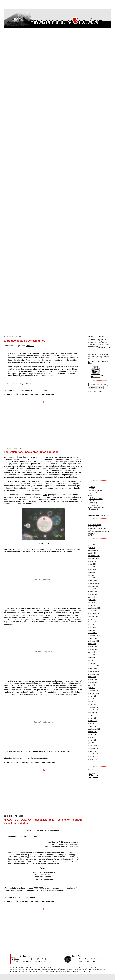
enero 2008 (92, 644)
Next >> (92, 961)
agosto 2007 (93, 633)
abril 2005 (92, 567)
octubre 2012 (93, 726)
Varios (91, 497)
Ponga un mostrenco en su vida (99, 532)
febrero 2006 (93, 592)
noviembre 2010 (94, 710)
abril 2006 (92, 597)
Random (42, 959)
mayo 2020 (92, 756)
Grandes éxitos (94, 509)
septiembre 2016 (94, 748)
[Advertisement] (48, 314)
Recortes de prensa (96, 499)
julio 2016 (92, 743)
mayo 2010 (92, 696)
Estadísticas (93, 770)
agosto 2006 (93, 605)
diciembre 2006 (94, 616)
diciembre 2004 (94, 559)
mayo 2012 (92, 724)
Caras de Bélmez (95, 504)
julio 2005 (92, 575)
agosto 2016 (93, 746)
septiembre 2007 (94, 636)
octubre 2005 (93, 581)
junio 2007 (92, 630)
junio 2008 (92, 658)
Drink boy (92, 533)
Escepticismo (93, 502)
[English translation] (95, 392)
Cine (90, 494)
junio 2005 (92, 572)
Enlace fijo (24, 394)
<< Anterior (28, 961)
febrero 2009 (93, 680)
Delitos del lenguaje (96, 490)
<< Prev (83, 961)
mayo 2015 (92, 740)
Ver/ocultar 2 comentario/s (42, 901)
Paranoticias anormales (97, 507)
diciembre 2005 (94, 586)
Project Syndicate (27, 383)
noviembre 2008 (94, 671)
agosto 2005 (93, 578)
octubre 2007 (93, 638)
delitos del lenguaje (21, 897)
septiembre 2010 (94, 707)
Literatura (92, 487)
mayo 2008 (92, 655)
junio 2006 (92, 600)
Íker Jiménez (36, 758)
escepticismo (25, 390)
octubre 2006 (93, 611)
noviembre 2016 (94, 754)
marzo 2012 (92, 721)
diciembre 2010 (94, 713)
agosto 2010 (93, 704)
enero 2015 (92, 735)
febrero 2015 (93, 737)
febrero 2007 (93, 622)
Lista (34, 959)
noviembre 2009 (94, 693)
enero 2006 (92, 589)
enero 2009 (92, 677)
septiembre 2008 (94, 666)
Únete (28, 959)
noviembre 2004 (94, 556)
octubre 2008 (93, 669)
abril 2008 (92, 652)
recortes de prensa (39, 390)
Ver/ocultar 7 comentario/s (42, 394)
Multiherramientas (95, 525)
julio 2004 (92, 548)
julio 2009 (92, 688)
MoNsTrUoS (93, 526)
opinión (45, 758)
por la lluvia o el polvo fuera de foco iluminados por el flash (43, 500)
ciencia (16, 390)
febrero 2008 (93, 647)
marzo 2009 (92, 682)
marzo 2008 (92, 649)
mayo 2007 (92, 627)
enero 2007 (92, 619)
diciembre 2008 (94, 674)
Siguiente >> (41, 961)
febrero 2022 (93, 759)
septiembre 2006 (94, 608)
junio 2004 (92, 545)
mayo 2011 (92, 718)
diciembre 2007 (94, 641)
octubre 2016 (93, 751)
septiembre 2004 (94, 550)
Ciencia (91, 500)
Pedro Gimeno (22, 549)
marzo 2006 (92, 594)
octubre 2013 (93, 732)
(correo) (107, 358)
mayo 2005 (92, 570)
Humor (91, 495)
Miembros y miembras (96, 492)
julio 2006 (92, 603)
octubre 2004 (93, 553)
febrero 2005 (93, 561)
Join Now (79, 959)
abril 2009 (92, 685)
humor (27, 758)
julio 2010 (92, 702)
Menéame (30, 346)
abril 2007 (92, 625)
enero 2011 (92, 715)
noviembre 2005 (94, 583)
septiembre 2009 (94, 691)
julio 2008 (92, 660)
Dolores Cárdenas (45, 971)
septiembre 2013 (94, 729)
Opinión (91, 488)
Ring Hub (88, 959)
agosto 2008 (93, 663)
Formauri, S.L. (86, 971)
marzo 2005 (92, 564)
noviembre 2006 (94, 614)
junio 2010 (92, 699)
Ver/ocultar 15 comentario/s (43, 762)
